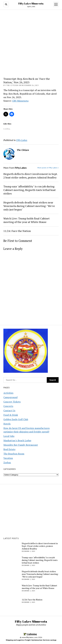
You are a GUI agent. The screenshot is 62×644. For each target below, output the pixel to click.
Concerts (8, 406)
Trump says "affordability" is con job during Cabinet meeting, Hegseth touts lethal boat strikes (30, 190)
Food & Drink (11, 415)
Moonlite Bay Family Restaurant (21, 445)
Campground (10, 397)
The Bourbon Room (14, 454)
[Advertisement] (31, 44)
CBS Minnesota (20, 101)
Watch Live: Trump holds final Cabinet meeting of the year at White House (26, 220)
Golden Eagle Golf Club (16, 419)
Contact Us (9, 410)
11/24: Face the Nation (17, 231)
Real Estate (9, 449)
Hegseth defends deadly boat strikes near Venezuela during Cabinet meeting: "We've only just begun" (29, 206)
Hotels (7, 424)
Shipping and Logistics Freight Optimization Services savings (31, 640)
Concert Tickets (12, 402)
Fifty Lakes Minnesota (31, 4)
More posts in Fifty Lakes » (48, 168)
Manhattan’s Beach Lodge (17, 440)
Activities (8, 393)
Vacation (8, 458)
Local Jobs (9, 436)
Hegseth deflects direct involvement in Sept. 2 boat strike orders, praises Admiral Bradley (30, 176)
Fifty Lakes (22, 140)
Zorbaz (7, 462)
